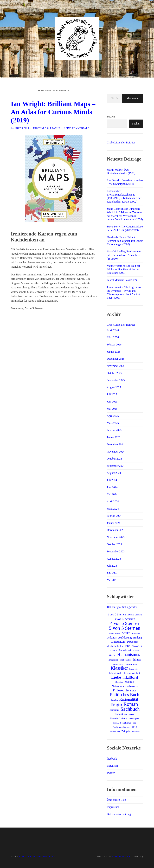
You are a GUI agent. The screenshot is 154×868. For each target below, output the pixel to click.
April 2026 (113, 330)
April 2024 (113, 501)
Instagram (112, 766)
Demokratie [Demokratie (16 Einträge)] (133, 642)
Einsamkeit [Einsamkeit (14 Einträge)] (137, 646)
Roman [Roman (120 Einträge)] (131, 704)
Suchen (111, 117)
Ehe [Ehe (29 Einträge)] (128, 646)
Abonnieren (133, 98)
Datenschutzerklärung (119, 814)
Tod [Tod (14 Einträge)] (134, 723)
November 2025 (116, 366)
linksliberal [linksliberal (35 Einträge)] (130, 677)
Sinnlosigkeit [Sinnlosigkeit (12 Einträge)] (134, 719)
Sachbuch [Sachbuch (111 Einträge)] (130, 709)
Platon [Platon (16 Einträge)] (133, 691)
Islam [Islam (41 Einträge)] (137, 659)
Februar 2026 (114, 345)
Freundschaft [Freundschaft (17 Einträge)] (125, 650)
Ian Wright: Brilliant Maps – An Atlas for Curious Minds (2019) (53, 112)
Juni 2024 (112, 487)
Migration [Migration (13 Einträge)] (119, 682)
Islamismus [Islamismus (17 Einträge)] (117, 664)
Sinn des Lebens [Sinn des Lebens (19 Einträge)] (118, 718)
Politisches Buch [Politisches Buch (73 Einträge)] (125, 695)
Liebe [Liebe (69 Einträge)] (116, 677)
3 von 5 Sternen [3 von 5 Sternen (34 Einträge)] (125, 619)
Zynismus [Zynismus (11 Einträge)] (136, 731)
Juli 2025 (112, 394)
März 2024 (113, 509)
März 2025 (113, 423)
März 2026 (113, 337)
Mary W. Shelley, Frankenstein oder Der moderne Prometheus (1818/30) (124, 255)
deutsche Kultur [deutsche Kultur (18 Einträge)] (115, 646)
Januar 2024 (113, 523)
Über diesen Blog (116, 800)
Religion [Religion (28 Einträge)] (117, 705)
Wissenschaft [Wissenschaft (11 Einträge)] (115, 731)
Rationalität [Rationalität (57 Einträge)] (129, 699)
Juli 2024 (112, 480)
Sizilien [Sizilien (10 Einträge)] (116, 723)
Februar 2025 (114, 430)
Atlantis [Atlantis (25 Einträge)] (112, 638)
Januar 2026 (113, 352)
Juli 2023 (112, 566)
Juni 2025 (112, 402)
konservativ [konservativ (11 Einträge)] (134, 669)
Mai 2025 (112, 409)
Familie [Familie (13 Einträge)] (114, 650)
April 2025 (113, 416)
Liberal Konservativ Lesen (37, 857)
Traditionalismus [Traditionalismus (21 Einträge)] (121, 727)
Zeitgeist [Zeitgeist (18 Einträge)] (126, 731)
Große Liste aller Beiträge (121, 143)
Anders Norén (121, 857)
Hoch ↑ (139, 857)
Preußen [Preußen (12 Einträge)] (114, 700)
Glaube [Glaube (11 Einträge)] (136, 650)
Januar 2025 (113, 437)
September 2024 (116, 466)
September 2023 (116, 551)
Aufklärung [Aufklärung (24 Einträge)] (125, 638)
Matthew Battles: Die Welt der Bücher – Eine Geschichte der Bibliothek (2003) (123, 269)
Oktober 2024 (114, 459)
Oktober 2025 (114, 373)
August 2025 (114, 387)
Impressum (113, 807)
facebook (112, 759)
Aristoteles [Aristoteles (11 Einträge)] (136, 633)
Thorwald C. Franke (46, 128)
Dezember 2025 (115, 359)
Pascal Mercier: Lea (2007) (122, 280)
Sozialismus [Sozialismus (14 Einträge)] (126, 723)
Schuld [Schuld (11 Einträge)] (131, 714)
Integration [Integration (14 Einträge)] (113, 660)
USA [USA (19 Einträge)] (135, 727)
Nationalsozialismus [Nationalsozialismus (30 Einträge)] (125, 686)
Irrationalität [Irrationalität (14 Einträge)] (126, 660)
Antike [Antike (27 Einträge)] (126, 633)
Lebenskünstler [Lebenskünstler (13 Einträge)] (116, 673)
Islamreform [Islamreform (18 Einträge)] (131, 664)
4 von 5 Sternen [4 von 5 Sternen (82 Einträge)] (125, 623)
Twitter (111, 773)
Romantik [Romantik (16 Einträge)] (114, 710)
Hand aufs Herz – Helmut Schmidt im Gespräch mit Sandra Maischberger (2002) (125, 241)
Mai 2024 (112, 494)
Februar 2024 (114, 516)
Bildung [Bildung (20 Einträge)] (138, 638)
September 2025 (116, 380)
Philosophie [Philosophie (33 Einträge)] (121, 690)
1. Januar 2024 (20, 128)
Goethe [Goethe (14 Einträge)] (112, 655)
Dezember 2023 (115, 530)
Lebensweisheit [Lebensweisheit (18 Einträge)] (132, 673)
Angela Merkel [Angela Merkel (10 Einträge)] (115, 633)
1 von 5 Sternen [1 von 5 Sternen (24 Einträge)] (117, 614)
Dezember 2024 (115, 444)
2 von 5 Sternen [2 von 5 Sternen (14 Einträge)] (135, 615)
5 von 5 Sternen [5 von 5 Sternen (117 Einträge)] (125, 628)
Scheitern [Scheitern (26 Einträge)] (121, 714)
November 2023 (116, 537)
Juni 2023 (112, 573)
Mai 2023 (112, 580)
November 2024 (116, 452)
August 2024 (114, 473)
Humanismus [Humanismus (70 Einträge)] (129, 655)
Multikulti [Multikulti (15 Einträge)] (130, 682)
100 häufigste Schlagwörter (122, 607)
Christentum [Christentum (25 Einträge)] (118, 642)
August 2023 (114, 559)
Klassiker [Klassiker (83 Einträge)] (119, 668)
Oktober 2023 (114, 544)
